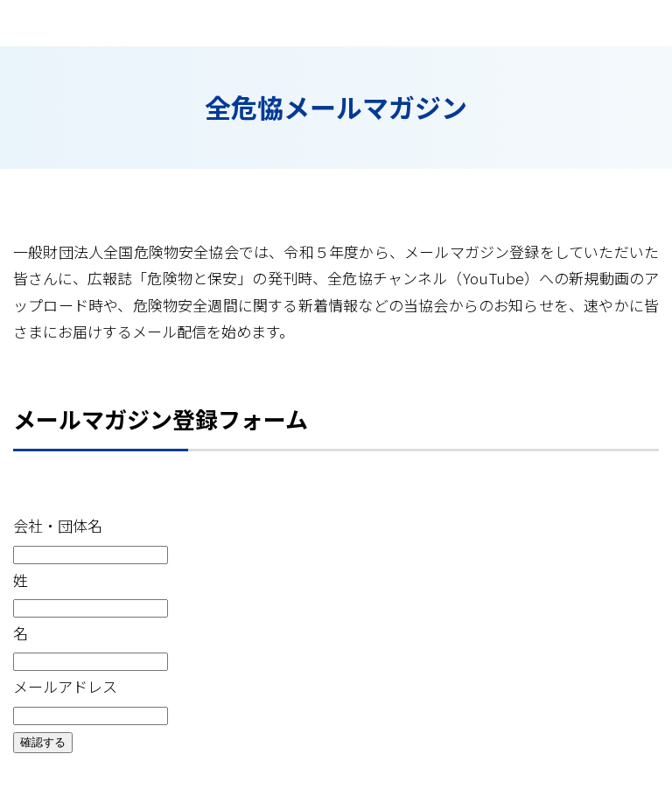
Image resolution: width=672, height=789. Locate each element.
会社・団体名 (58, 525)
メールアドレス (65, 686)
